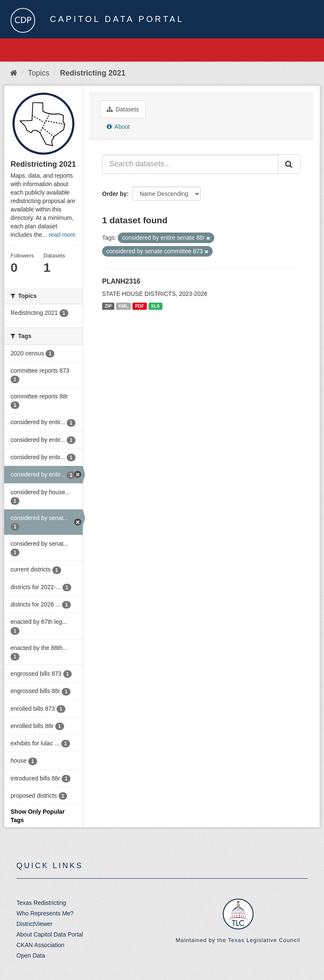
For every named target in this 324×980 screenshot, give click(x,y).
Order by (114, 194)
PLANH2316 (121, 281)
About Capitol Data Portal (50, 934)
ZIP (108, 306)
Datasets (123, 109)
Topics (39, 73)
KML (123, 306)
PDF (139, 306)
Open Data (31, 956)
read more (62, 235)
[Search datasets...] (190, 164)
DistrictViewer (34, 924)
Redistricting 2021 (93, 73)
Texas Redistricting (41, 903)
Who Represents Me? (45, 913)
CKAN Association (40, 945)
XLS (155, 306)
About (118, 127)
